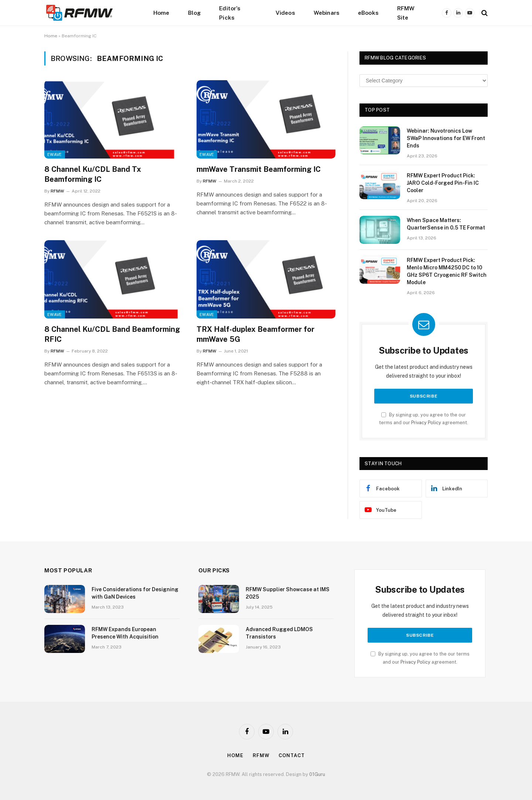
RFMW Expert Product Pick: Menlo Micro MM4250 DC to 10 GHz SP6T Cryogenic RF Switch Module (447, 271)
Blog (195, 13)
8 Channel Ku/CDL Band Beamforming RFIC (112, 334)
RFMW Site (406, 13)
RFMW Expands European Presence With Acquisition (125, 633)
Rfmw (261, 755)
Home (161, 13)
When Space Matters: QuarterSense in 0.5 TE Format (446, 224)
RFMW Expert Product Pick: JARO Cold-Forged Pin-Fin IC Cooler (443, 183)
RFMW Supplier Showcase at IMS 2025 (288, 593)
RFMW (57, 191)
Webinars (327, 13)
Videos (285, 13)
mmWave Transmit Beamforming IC (259, 169)
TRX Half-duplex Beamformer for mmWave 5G (255, 334)
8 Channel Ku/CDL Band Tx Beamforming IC (93, 174)
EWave (55, 154)
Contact (291, 755)
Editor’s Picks (230, 13)
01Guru (317, 774)
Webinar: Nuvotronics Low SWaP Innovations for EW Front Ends (446, 138)
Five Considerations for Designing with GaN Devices (135, 593)
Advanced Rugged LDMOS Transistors (279, 633)
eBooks (368, 13)
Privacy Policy (426, 423)
